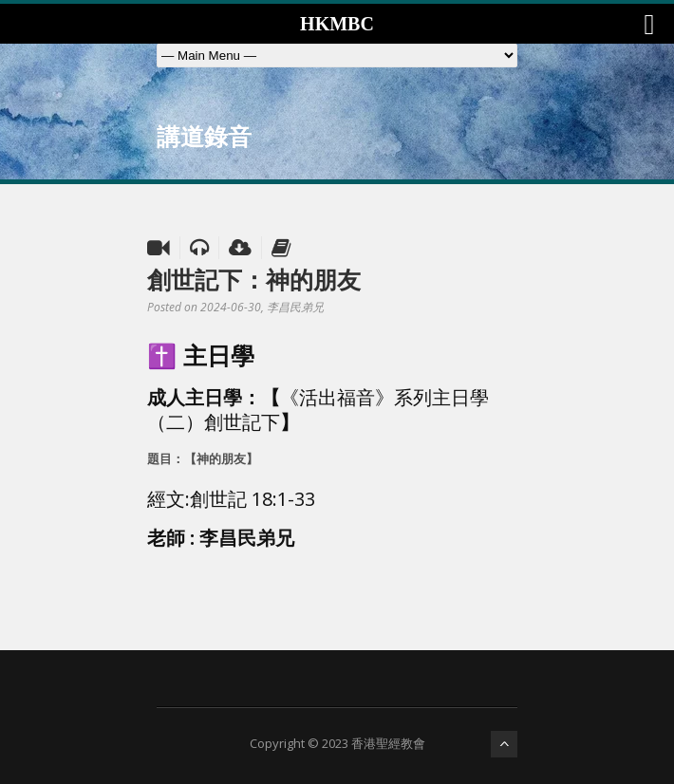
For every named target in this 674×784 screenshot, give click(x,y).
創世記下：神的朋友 (254, 279)
